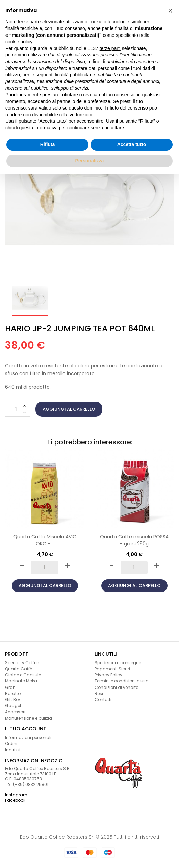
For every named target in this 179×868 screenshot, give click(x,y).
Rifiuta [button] (48, 144)
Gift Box (13, 700)
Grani (11, 687)
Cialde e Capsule (23, 675)
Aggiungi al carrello (69, 409)
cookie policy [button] (19, 42)
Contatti (103, 700)
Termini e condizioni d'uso (121, 681)
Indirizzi (13, 750)
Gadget (13, 706)
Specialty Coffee (22, 663)
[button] (170, 11)
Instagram (16, 795)
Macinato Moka (21, 681)
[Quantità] (18, 409)
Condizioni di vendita (117, 687)
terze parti (110, 48)
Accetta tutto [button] (132, 144)
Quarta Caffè (19, 669)
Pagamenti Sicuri (112, 669)
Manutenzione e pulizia (29, 718)
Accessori (15, 712)
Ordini (11, 743)
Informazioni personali (28, 737)
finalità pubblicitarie (75, 75)
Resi (99, 693)
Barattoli (14, 693)
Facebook (15, 800)
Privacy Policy (108, 675)
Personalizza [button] (90, 161)
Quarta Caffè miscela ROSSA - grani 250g (134, 540)
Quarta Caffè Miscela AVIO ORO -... (45, 540)
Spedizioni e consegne (118, 663)
